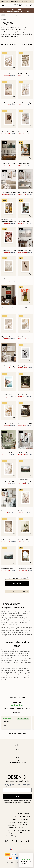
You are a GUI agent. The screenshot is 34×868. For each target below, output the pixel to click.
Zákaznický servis (24, 813)
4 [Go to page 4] (20, 592)
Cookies (21, 828)
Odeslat (17, 796)
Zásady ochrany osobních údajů (17, 801)
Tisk (15, 813)
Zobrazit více (17, 583)
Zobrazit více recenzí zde (17, 734)
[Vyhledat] (7, 5)
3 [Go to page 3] (17, 592)
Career (14, 819)
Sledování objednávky (25, 816)
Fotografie (17, 15)
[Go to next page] (27, 592)
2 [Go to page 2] (13, 592)
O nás (14, 810)
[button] (26, 860)
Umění (9, 15)
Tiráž (15, 816)
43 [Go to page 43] (24, 592)
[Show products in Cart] (31, 5)
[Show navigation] (3, 5)
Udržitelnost (12, 823)
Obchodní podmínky (24, 819)
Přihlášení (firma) (11, 836)
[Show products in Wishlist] (27, 5)
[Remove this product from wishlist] (14, 68)
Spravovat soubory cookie (24, 832)
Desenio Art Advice (24, 810)
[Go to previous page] (7, 592)
